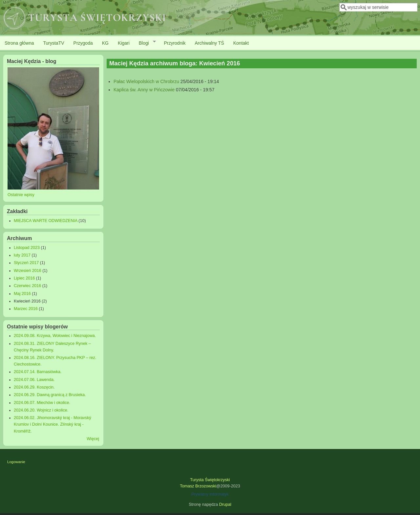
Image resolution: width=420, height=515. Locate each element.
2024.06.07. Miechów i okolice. (42, 403)
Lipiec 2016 (24, 278)
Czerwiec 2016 (27, 286)
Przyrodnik (175, 43)
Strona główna (19, 43)
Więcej (93, 439)
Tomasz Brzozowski (198, 486)
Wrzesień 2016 (28, 271)
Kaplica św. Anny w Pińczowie (144, 90)
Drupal (225, 504)
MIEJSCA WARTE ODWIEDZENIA (46, 221)
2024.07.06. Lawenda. (34, 380)
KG (105, 43)
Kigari (124, 43)
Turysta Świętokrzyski (210, 480)
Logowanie (16, 462)
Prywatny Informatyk (210, 494)
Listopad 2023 (27, 248)
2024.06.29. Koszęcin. (34, 387)
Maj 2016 (22, 294)
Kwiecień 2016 (27, 301)
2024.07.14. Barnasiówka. (38, 372)
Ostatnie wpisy (21, 195)
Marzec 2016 (26, 309)
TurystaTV (54, 43)
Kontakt (241, 43)
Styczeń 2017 (26, 263)
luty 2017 (22, 255)
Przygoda (83, 43)
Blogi (145, 43)
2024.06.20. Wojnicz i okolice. (41, 410)
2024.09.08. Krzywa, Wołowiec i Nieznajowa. (55, 336)
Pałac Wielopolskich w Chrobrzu (146, 81)
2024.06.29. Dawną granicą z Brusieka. (50, 395)
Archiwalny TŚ (210, 43)
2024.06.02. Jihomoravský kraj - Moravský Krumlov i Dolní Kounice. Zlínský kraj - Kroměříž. (52, 424)
